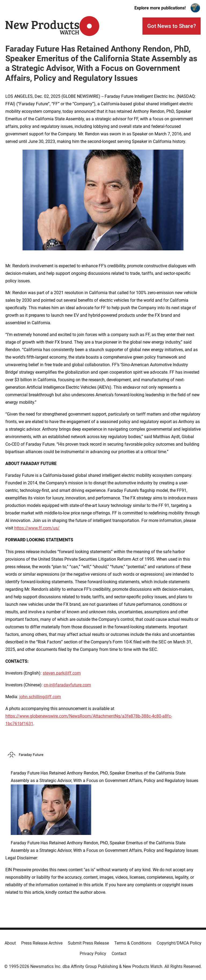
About (10, 943)
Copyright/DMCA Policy (179, 943)
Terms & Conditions (133, 943)
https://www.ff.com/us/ (37, 528)
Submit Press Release (88, 943)
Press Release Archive (42, 943)
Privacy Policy (93, 954)
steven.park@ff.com (62, 673)
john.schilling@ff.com (40, 697)
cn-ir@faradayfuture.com (67, 685)
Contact (119, 954)
